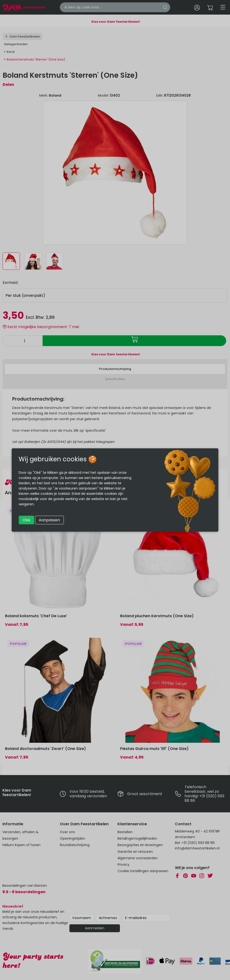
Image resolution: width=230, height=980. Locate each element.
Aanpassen (49, 520)
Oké (26, 520)
